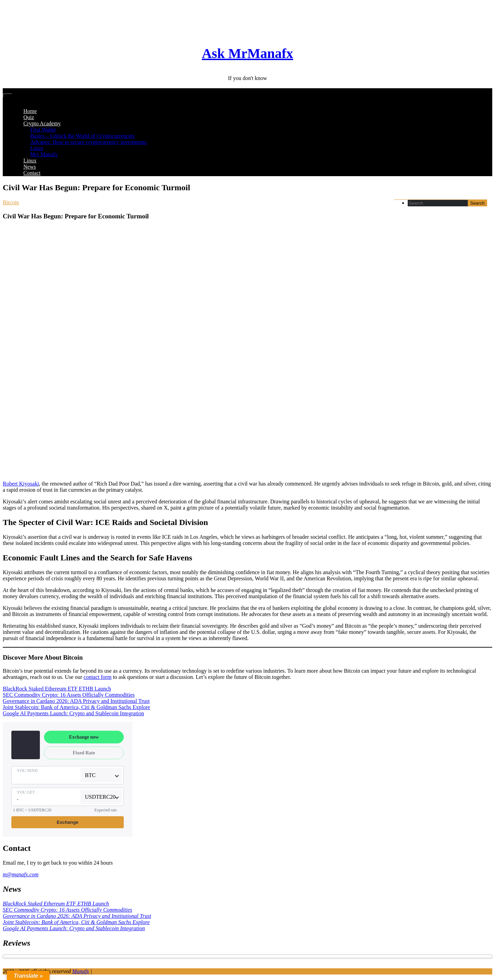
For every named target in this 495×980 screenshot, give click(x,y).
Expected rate (106, 810)
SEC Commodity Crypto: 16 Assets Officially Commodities (69, 695)
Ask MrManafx (247, 53)
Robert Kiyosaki (21, 484)
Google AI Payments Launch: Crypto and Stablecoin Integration (73, 713)
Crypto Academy (42, 123)
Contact (32, 173)
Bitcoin (11, 202)
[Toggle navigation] (8, 95)
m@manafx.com (21, 874)
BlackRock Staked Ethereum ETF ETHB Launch (57, 689)
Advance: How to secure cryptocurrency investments (89, 142)
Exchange (68, 822)
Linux (37, 148)
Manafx (81, 971)
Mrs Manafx (44, 154)
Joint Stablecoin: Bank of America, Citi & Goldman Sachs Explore (76, 707)
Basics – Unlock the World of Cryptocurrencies (82, 136)
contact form (97, 677)
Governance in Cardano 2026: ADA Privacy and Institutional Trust (76, 701)
